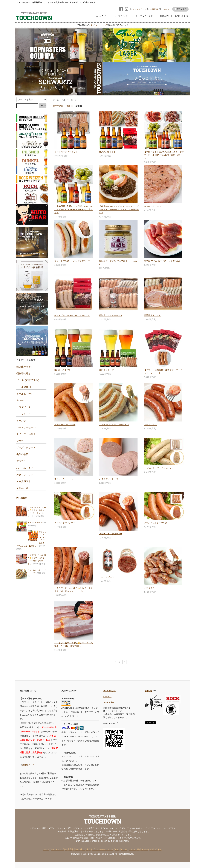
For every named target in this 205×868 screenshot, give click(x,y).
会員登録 (154, 9)
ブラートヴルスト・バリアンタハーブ (72, 261)
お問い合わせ (181, 16)
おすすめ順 (58, 106)
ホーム (56, 100)
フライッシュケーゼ (64, 479)
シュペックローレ (152, 206)
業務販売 (163, 16)
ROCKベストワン (63, 370)
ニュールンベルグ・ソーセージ (114, 424)
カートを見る (109, 702)
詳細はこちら (28, 765)
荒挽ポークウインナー (65, 424)
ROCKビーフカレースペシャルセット (72, 315)
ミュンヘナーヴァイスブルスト (159, 468)
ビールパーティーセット (66, 152)
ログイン (165, 9)
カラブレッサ (150, 424)
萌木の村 (148, 691)
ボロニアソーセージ (109, 479)
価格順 (69, 106)
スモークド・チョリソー (111, 534)
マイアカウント (140, 9)
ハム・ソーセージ (69, 100)
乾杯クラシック (107, 370)
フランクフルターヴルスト (157, 523)
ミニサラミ (149, 588)
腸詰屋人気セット (152, 315)
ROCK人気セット (107, 152)
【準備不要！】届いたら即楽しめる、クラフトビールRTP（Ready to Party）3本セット (74, 209)
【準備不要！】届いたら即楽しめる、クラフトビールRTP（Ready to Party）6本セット (164, 155)
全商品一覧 (22, 488)
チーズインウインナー (65, 523)
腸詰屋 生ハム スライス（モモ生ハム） (162, 261)
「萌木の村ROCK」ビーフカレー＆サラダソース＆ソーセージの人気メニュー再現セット (119, 209)
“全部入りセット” (98, 25)
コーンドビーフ (107, 577)
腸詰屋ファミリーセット (111, 315)
